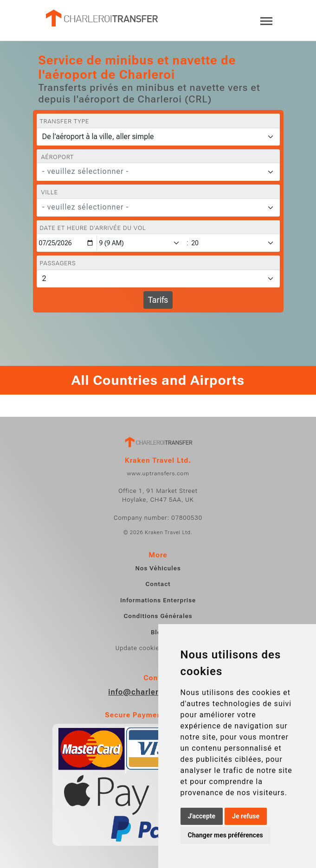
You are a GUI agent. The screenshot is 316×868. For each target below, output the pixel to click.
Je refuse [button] (246, 816)
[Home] (101, 18)
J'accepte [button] (202, 816)
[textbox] (153, 172)
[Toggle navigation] (266, 20)
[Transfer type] (158, 137)
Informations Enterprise (158, 600)
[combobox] (158, 172)
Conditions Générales (158, 616)
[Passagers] (158, 279)
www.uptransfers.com (158, 473)
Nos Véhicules (158, 568)
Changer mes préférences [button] (226, 835)
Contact (158, 584)
